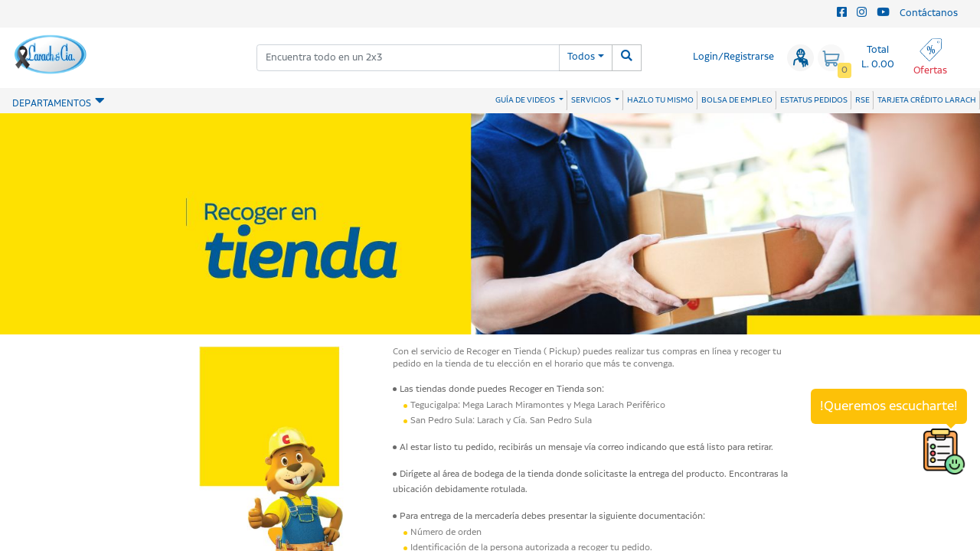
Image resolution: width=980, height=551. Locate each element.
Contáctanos (929, 13)
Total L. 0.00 (878, 57)
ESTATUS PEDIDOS (814, 100)
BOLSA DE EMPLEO (737, 100)
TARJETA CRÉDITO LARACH (927, 100)
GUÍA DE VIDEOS (526, 100)
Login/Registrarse (733, 57)
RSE (862, 100)
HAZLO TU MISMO (660, 100)
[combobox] (408, 58)
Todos (581, 57)
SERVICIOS (592, 100)
